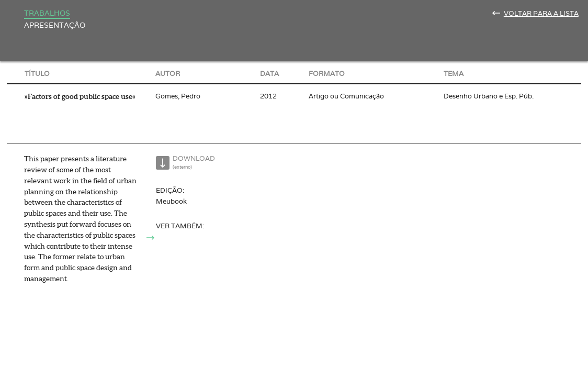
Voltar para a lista (541, 13)
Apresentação (55, 25)
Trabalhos (47, 13)
